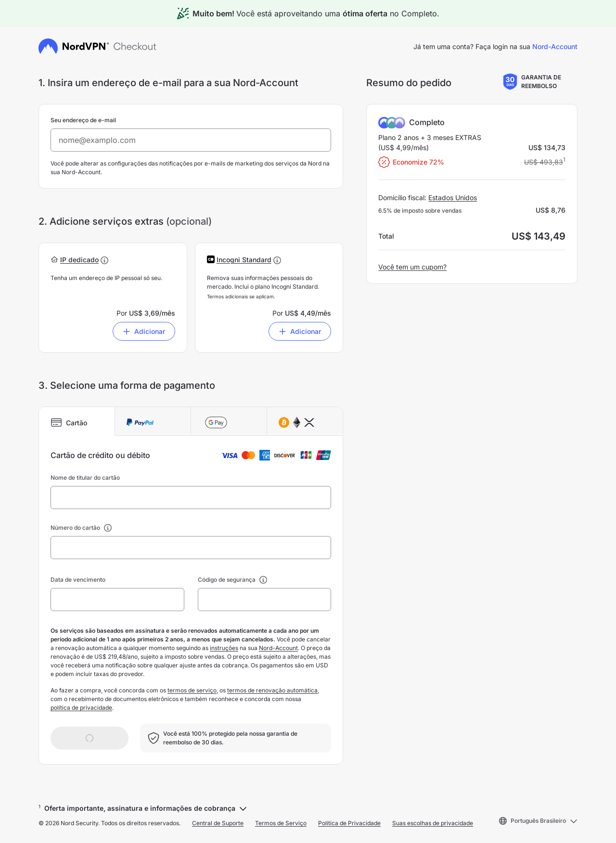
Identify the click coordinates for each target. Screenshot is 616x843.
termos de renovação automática (272, 690)
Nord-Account (555, 46)
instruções (224, 648)
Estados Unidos (453, 198)
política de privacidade (81, 708)
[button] (79, 260)
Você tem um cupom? (412, 267)
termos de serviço (192, 690)
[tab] (77, 421)
